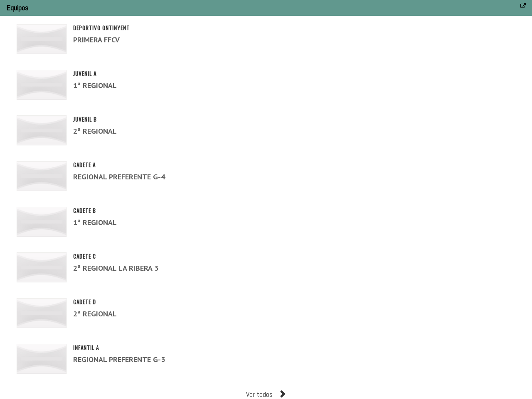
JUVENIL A (85, 73)
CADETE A (84, 165)
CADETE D (85, 302)
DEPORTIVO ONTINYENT (101, 28)
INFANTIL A (86, 348)
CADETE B (85, 211)
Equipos (17, 8)
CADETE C (85, 256)
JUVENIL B (85, 119)
